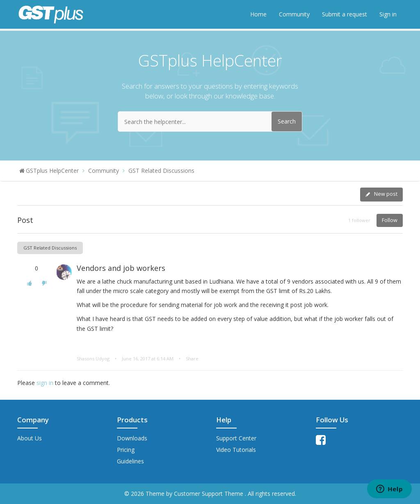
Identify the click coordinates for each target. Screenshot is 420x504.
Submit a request (345, 14)
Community (294, 14)
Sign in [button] (388, 14)
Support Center (236, 438)
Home (258, 14)
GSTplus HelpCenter (52, 171)
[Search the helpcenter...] (210, 121)
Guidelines (130, 461)
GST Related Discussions (161, 171)
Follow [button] (390, 220)
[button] (30, 283)
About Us (30, 438)
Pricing (126, 450)
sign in (45, 383)
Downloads (132, 438)
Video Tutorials (236, 450)
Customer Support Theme (209, 494)
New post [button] (386, 194)
